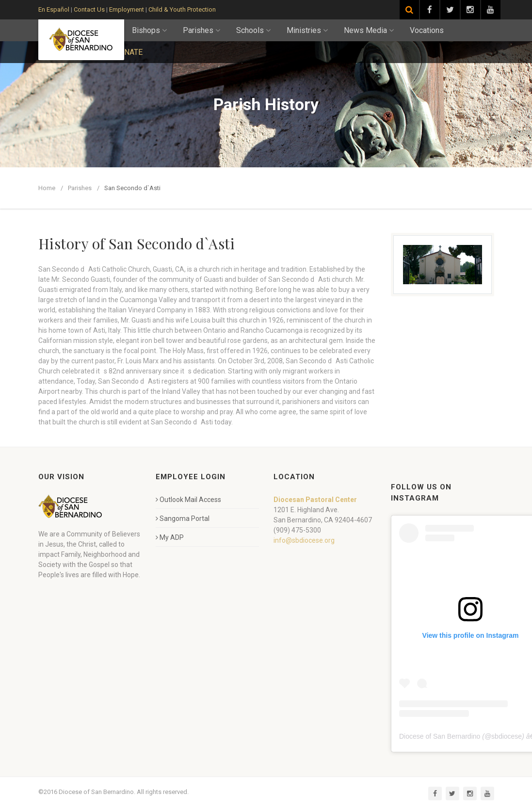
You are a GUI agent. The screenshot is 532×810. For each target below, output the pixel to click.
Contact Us (89, 9)
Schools (253, 30)
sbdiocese (507, 736)
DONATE (128, 52)
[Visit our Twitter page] (450, 10)
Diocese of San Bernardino (440, 736)
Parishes (202, 30)
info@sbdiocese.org (304, 540)
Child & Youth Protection (182, 9)
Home (47, 188)
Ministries (307, 30)
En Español (54, 9)
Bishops (149, 30)
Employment (127, 9)
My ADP (170, 537)
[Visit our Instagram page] (470, 10)
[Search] (409, 10)
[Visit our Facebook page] (430, 10)
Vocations (427, 30)
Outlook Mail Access (188, 500)
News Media (369, 30)
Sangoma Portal (183, 518)
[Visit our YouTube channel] (491, 10)
